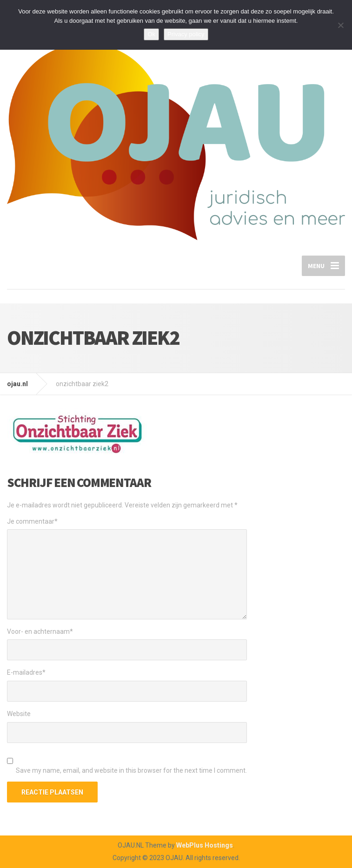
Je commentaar (32, 521)
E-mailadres (26, 672)
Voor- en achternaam (40, 631)
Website (19, 714)
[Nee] (340, 25)
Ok (151, 34)
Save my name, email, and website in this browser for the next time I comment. (131, 770)
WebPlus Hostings (205, 845)
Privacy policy (186, 34)
